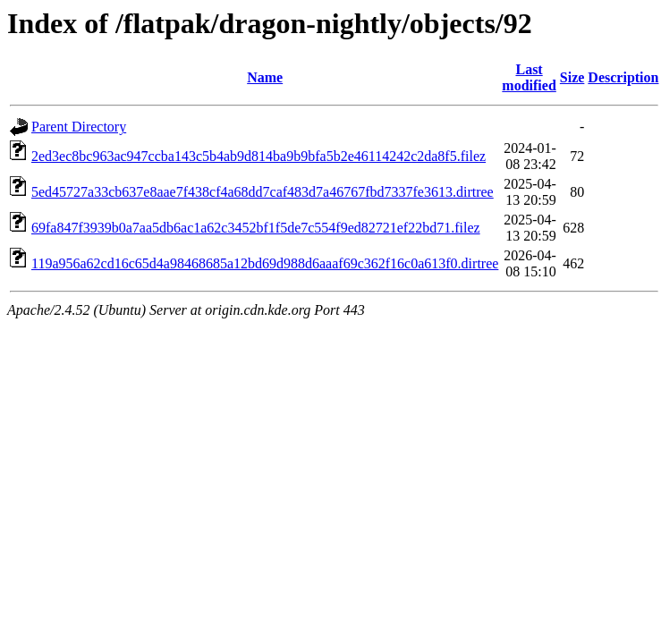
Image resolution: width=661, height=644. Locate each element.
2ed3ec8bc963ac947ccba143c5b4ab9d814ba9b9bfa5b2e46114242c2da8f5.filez (258, 156)
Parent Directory (79, 127)
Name (265, 77)
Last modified (529, 77)
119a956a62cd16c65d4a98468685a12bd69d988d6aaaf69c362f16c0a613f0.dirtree (265, 263)
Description (623, 77)
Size (572, 77)
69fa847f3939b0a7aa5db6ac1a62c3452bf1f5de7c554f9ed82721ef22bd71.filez (256, 228)
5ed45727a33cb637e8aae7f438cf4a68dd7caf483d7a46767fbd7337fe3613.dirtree (263, 192)
